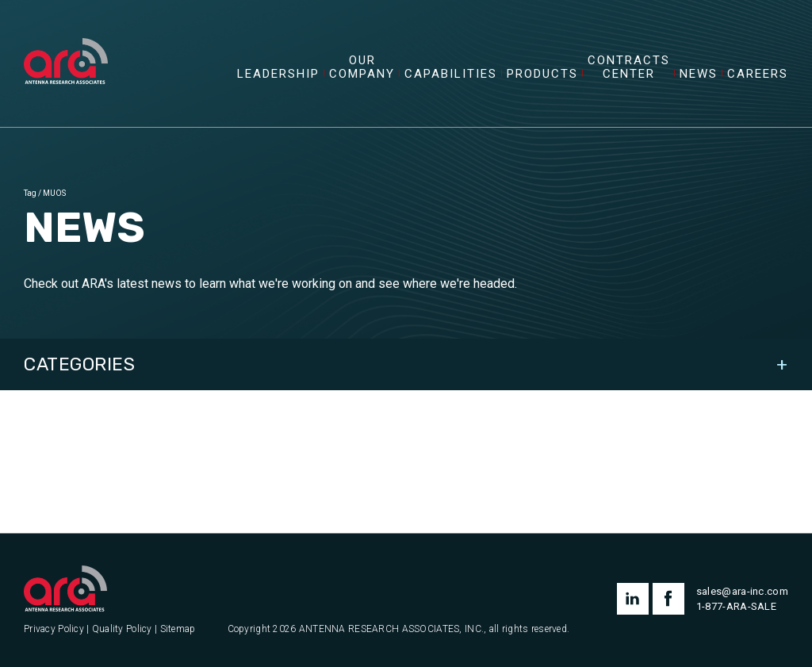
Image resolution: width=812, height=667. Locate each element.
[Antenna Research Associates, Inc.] (66, 44)
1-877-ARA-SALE (736, 606)
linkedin (633, 599)
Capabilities (451, 74)
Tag (30, 193)
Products (542, 74)
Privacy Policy (54, 629)
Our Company (362, 67)
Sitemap (178, 629)
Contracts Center (629, 67)
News (699, 74)
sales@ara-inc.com (742, 591)
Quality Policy (122, 629)
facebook (668, 599)
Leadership (278, 74)
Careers (758, 74)
